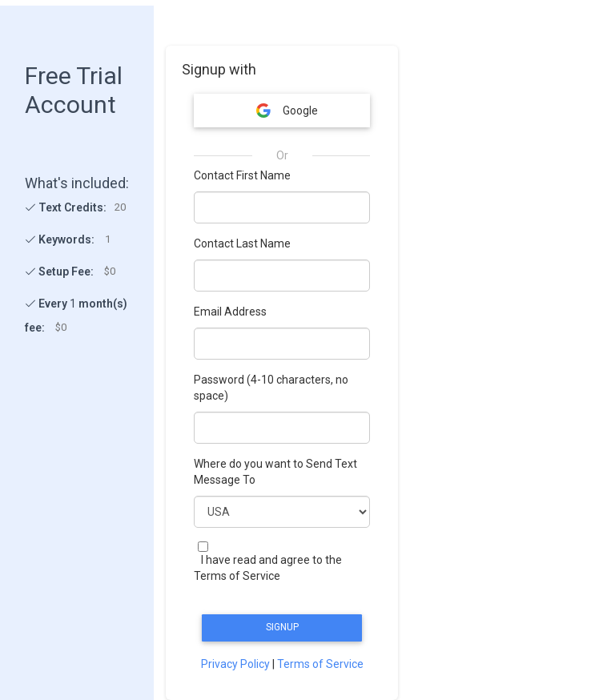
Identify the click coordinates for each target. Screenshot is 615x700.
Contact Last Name (242, 243)
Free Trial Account (74, 90)
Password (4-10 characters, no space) (271, 388)
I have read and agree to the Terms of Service (268, 568)
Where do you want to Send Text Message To (275, 472)
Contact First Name (242, 175)
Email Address (230, 312)
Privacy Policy (235, 664)
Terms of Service (320, 664)
